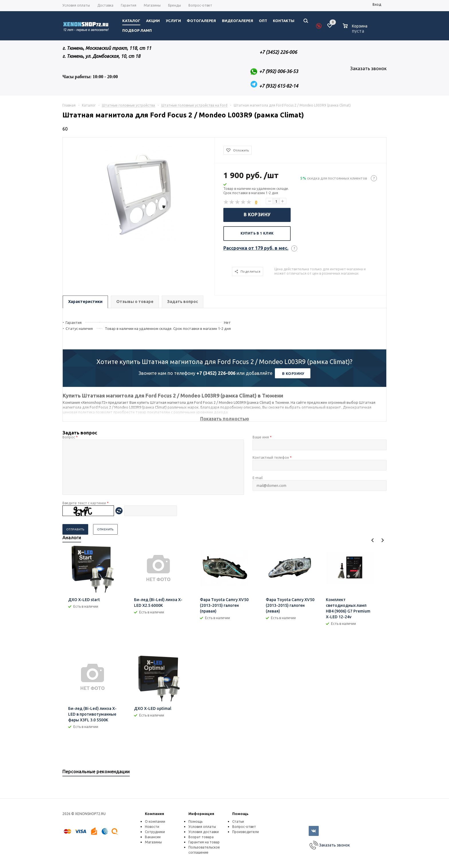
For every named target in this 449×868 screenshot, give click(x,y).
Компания (154, 814)
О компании (155, 821)
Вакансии (153, 837)
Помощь (240, 814)
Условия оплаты (202, 827)
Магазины (153, 842)
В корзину (257, 214)
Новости (152, 827)
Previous (373, 540)
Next (382, 540)
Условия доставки (204, 832)
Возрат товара (201, 837)
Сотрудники (155, 832)
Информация (201, 814)
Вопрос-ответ (244, 827)
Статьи (238, 821)
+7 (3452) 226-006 (216, 373)
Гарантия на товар (204, 842)
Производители (246, 832)
